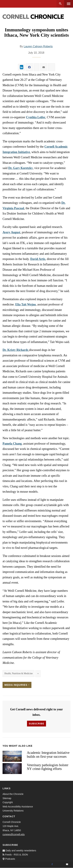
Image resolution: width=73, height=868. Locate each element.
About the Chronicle (13, 794)
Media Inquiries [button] (17, 685)
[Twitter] (60, 864)
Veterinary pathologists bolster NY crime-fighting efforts (48, 767)
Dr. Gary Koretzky (21, 168)
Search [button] (60, 4)
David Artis (38, 259)
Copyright (8, 802)
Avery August (11, 232)
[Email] (67, 864)
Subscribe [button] (36, 724)
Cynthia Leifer (36, 117)
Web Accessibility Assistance (18, 807)
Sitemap (7, 798)
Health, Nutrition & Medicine (19, 673)
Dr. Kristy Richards (15, 350)
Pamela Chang (12, 444)
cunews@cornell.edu (14, 834)
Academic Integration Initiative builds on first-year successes (48, 755)
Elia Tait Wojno (26, 304)
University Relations (13, 811)
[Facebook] (52, 864)
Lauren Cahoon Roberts (38, 46)
